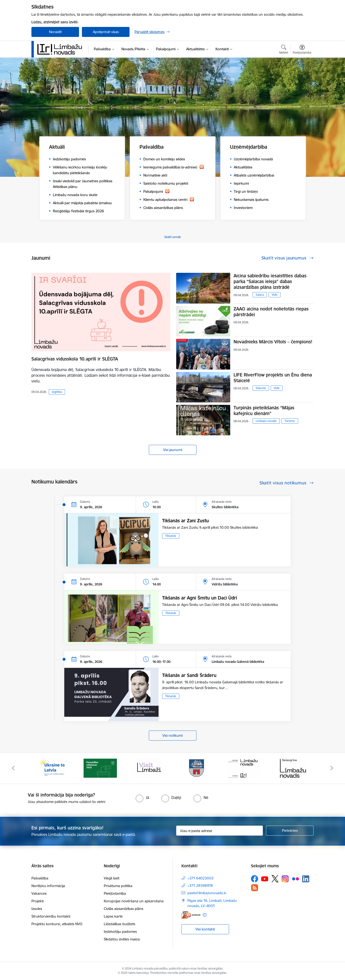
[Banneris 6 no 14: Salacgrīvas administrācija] (293, 768)
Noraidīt (55, 32)
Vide (275, 295)
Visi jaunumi (173, 450)
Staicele (261, 388)
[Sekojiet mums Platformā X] (275, 879)
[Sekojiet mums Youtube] (265, 878)
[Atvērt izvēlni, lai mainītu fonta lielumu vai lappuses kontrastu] (302, 50)
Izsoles (37, 909)
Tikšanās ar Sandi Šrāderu (189, 675)
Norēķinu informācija (48, 886)
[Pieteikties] (290, 831)
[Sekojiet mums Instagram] (285, 879)
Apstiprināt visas (106, 32)
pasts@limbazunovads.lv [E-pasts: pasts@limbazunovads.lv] (207, 893)
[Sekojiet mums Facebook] (255, 879)
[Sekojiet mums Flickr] (295, 878)
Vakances (39, 893)
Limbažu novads (266, 421)
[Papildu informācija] (205, 915)
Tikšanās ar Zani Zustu (185, 521)
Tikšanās (171, 536)
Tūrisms (290, 421)
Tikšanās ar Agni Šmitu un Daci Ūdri (200, 598)
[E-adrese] (191, 915)
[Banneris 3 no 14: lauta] (148, 768)
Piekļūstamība (115, 893)
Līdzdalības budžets (120, 924)
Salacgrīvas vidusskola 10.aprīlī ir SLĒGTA (75, 359)
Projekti (37, 901)
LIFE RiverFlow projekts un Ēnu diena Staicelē (273, 378)
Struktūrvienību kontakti (51, 916)
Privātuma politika (118, 886)
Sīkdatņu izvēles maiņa (122, 939)
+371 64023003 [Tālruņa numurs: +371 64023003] (200, 878)
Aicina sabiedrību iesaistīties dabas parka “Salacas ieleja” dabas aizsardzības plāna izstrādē (270, 281)
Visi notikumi (172, 735)
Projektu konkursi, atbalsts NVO (57, 924)
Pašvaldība (40, 878)
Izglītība (57, 392)
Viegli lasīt (112, 878)
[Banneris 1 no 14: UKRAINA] (52, 768)
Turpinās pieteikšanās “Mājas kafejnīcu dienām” (264, 411)
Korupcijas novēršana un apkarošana (134, 901)
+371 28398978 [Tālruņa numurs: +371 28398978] (200, 886)
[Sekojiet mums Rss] (255, 888)
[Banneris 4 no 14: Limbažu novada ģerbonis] (197, 768)
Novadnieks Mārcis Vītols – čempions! (273, 342)
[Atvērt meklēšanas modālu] (284, 50)
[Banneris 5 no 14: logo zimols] (245, 768)
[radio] (142, 797)
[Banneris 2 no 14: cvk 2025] (100, 768)
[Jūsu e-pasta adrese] (220, 831)
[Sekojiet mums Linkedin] (306, 879)
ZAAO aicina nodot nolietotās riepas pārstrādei (271, 312)
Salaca (260, 295)
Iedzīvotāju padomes (120, 932)
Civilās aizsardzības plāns (124, 909)
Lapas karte (113, 916)
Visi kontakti (205, 929)
